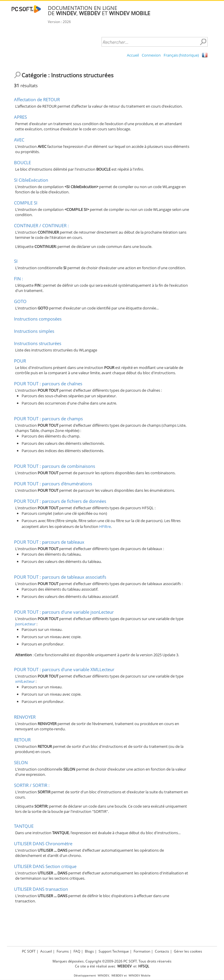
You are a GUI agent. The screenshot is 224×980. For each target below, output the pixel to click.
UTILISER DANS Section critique (45, 866)
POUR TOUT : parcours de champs (48, 419)
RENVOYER (25, 717)
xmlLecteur (25, 681)
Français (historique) (181, 55)
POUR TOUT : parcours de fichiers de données (60, 501)
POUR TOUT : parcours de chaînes (48, 384)
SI (16, 261)
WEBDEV (117, 975)
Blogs (89, 951)
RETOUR (22, 740)
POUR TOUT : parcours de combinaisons (55, 466)
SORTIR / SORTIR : (32, 785)
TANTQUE (24, 826)
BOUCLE (22, 162)
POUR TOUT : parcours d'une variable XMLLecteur (64, 669)
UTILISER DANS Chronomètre (43, 843)
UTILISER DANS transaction (41, 889)
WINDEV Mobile (140, 975)
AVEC (19, 140)
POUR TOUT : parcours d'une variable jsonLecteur (64, 612)
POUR (20, 361)
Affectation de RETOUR (37, 99)
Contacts (162, 951)
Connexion (151, 55)
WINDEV (103, 975)
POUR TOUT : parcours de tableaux (49, 542)
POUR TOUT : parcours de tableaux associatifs (60, 577)
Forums (63, 951)
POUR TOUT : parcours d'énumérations (53, 484)
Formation (142, 951)
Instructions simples (34, 331)
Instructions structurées (38, 343)
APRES (20, 117)
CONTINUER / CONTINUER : (41, 225)
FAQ (77, 951)
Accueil (133, 55)
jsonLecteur (25, 624)
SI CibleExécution (31, 180)
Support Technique (114, 951)
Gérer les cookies (188, 951)
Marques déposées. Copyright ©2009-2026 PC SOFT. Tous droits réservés (112, 961)
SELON (21, 762)
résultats (26, 85)
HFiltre (105, 526)
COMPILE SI (26, 203)
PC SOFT (29, 951)
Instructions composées (38, 319)
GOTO (20, 301)
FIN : (19, 279)
